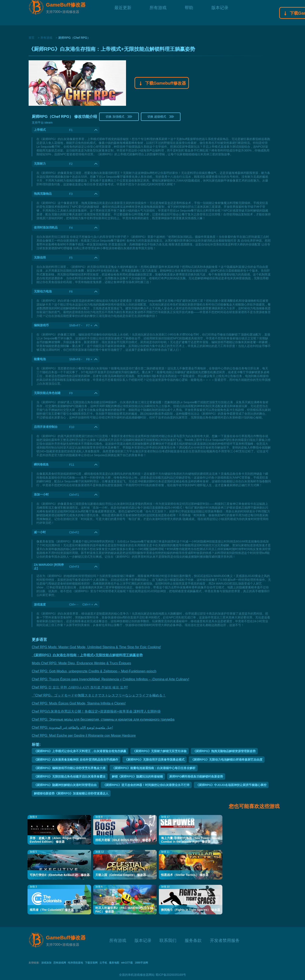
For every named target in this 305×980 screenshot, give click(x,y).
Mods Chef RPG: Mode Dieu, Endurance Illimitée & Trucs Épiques (81, 663)
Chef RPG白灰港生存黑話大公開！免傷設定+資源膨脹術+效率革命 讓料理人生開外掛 (96, 711)
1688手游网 (141, 963)
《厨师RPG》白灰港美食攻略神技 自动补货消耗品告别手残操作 (76, 760)
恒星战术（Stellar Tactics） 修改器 (185, 875)
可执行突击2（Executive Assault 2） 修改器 (60, 875)
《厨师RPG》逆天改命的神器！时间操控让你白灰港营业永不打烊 (146, 785)
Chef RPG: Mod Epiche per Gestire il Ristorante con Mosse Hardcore (84, 736)
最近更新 (123, 13)
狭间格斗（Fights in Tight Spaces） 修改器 (191, 910)
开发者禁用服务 (225, 940)
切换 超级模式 (161, 117)
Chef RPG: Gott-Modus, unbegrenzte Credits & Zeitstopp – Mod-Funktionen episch (94, 671)
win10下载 (127, 963)
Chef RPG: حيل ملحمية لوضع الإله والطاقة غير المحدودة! (72, 727)
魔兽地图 (114, 963)
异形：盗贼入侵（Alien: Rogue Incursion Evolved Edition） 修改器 (58, 840)
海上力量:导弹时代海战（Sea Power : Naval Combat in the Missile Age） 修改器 (191, 840)
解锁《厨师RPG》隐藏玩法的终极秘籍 (137, 776)
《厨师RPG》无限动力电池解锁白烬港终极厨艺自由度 (227, 760)
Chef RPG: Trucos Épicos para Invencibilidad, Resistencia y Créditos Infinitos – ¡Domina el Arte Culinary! (110, 679)
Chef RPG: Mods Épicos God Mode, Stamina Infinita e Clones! (79, 703)
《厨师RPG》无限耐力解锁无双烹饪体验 (159, 751)
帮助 (189, 13)
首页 (32, 38)
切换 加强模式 (119, 117)
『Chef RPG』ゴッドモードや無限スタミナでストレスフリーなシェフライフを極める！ (99, 695)
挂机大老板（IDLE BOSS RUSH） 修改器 (123, 840)
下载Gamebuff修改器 (162, 84)
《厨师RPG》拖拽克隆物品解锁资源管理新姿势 (224, 751)
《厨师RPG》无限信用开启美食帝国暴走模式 (154, 760)
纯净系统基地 (75, 963)
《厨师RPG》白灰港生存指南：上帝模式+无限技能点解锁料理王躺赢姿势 (87, 655)
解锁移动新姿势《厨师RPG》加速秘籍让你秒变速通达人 (71, 793)
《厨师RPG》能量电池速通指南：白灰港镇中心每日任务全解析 (154, 768)
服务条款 (193, 940)
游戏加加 (46, 963)
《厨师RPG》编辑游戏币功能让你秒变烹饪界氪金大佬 (70, 768)
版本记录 (220, 13)
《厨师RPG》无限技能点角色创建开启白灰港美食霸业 (70, 776)
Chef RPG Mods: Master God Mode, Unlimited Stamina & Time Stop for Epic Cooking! (96, 647)
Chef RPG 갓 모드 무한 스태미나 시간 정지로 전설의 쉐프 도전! (80, 687)
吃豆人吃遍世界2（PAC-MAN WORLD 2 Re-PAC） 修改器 (125, 910)
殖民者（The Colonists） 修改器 (52, 910)
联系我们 (168, 940)
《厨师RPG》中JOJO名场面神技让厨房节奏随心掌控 (231, 785)
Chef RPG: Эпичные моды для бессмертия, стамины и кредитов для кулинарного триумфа (103, 719)
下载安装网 (91, 963)
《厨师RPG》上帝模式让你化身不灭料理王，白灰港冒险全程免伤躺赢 (80, 751)
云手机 (103, 963)
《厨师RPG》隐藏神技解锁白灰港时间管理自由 (65, 785)
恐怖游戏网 (60, 963)
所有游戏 (158, 13)
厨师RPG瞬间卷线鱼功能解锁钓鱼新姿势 (196, 776)
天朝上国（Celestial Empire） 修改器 (121, 875)
